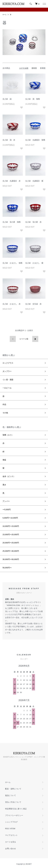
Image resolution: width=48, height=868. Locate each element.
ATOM (13, 829)
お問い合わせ (10, 849)
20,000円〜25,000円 (11, 543)
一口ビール (7, 388)
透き (4, 485)
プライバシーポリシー (14, 815)
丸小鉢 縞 (7, 99)
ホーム (4, 15)
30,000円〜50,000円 (11, 559)
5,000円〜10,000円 (10, 518)
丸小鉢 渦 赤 (9, 140)
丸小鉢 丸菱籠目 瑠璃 (35, 140)
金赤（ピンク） (9, 476)
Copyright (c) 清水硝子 (24, 864)
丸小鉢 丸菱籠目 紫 (34, 181)
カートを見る (10, 842)
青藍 (4, 460)
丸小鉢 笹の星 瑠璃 (12, 222)
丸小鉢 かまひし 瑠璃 (12, 263)
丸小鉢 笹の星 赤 (33, 222)
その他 (5, 413)
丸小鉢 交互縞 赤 (33, 304)
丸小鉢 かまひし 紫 (34, 263)
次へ (35, 339)
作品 (4, 404)
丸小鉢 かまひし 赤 (12, 304)
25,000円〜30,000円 (11, 551)
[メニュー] (44, 4)
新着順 (43, 68)
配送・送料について (13, 789)
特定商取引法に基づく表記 (16, 809)
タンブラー (7, 371)
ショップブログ (11, 822)
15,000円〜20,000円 (11, 534)
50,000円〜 (7, 568)
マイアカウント (11, 835)
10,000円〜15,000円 (11, 526)
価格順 (34, 68)
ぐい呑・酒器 (8, 380)
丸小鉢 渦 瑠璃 (33, 99)
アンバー (6, 501)
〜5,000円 (7, 510)
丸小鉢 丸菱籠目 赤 (12, 181)
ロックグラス (8, 363)
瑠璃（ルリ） (8, 435)
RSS (7, 829)
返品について (10, 795)
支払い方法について (13, 802)
